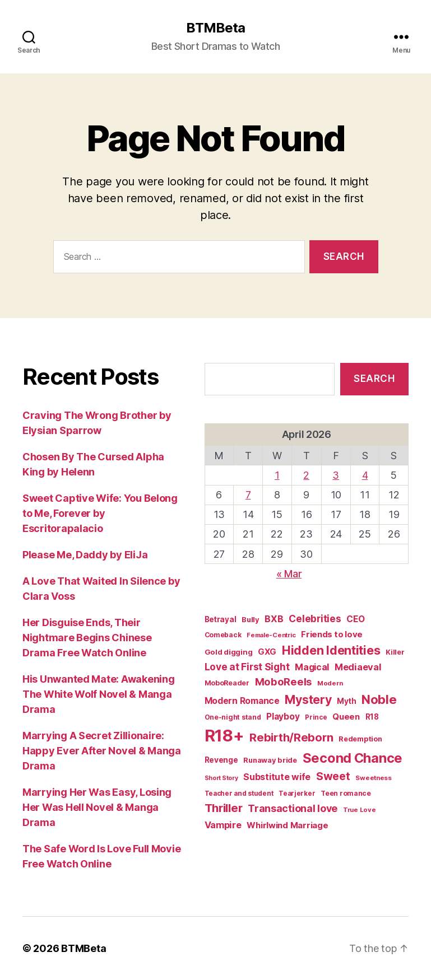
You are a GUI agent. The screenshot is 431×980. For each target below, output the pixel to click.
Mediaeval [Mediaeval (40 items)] (358, 667)
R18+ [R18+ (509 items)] (224, 736)
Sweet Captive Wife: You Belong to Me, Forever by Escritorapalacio (100, 513)
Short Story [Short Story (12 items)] (221, 778)
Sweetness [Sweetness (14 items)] (374, 778)
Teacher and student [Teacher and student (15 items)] (239, 794)
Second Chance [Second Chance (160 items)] (353, 758)
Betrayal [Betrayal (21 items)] (221, 619)
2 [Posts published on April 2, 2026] (306, 475)
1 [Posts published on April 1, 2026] (277, 475)
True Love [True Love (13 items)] (360, 810)
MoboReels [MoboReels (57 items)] (284, 682)
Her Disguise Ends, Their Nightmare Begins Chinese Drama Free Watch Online (87, 638)
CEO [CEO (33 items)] (355, 619)
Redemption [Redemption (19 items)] (360, 739)
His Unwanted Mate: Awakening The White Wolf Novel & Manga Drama (98, 694)
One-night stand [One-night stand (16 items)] (233, 717)
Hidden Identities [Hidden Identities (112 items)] (331, 650)
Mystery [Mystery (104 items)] (308, 699)
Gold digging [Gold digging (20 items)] (229, 652)
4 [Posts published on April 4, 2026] (365, 475)
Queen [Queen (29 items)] (346, 717)
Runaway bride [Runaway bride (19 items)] (270, 760)
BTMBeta (215, 28)
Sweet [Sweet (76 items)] (333, 776)
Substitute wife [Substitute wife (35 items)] (277, 777)
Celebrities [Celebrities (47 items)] (315, 619)
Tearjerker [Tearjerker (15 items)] (297, 794)
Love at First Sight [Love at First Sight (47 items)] (247, 667)
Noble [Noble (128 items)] (379, 699)
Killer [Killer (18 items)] (395, 652)
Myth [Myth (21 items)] (346, 701)
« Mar (289, 574)
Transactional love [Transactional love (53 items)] (293, 808)
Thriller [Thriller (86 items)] (224, 808)
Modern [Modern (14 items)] (330, 683)
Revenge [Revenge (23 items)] (221, 760)
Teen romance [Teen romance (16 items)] (346, 793)
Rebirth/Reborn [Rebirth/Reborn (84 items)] (291, 737)
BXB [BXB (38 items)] (274, 619)
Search (374, 379)
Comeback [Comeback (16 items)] (223, 635)
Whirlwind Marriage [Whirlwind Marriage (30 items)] (287, 825)
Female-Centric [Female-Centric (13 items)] (271, 635)
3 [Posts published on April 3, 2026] (336, 475)
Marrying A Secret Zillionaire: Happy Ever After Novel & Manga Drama (102, 751)
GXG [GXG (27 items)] (267, 652)
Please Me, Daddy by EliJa (85, 555)
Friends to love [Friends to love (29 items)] (332, 634)
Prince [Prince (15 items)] (316, 717)
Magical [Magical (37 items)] (312, 667)
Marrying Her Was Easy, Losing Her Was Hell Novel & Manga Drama (97, 807)
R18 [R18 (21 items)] (372, 717)
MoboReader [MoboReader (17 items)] (227, 683)
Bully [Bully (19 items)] (251, 620)
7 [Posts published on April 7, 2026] (248, 495)
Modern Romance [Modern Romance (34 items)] (242, 701)
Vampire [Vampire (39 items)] (223, 825)
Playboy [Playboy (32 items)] (283, 717)
